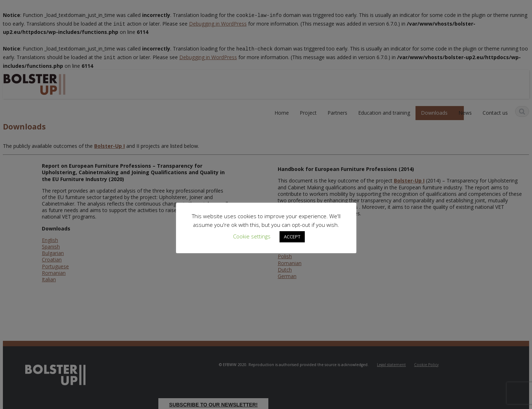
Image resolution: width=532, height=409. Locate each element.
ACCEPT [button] (292, 237)
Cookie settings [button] (252, 236)
